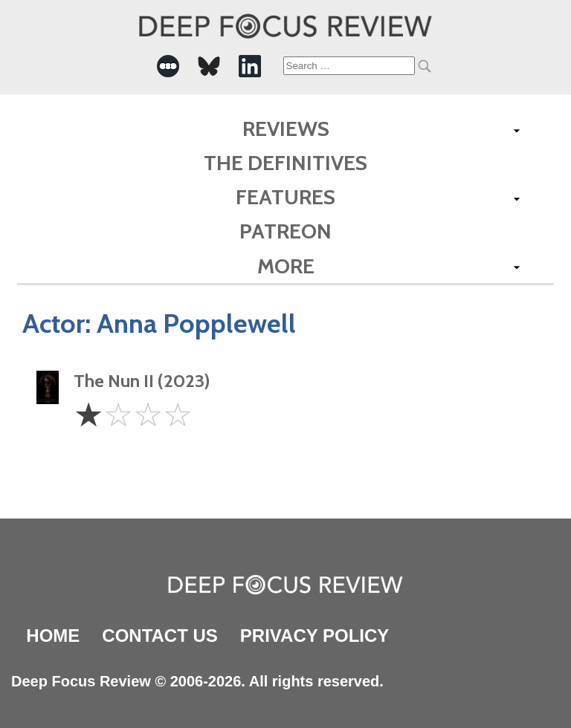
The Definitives (285, 163)
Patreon (285, 231)
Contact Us (160, 636)
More (286, 266)
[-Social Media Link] (168, 66)
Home (53, 636)
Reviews (286, 129)
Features (285, 197)
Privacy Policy (314, 636)
